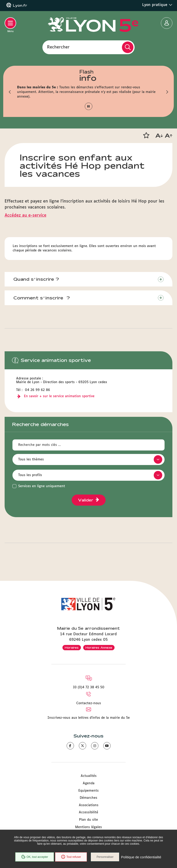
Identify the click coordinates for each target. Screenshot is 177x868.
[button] (9, 92)
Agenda (89, 783)
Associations (89, 805)
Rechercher (58, 47)
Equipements (88, 791)
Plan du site (88, 820)
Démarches (88, 798)
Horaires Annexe (99, 647)
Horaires (72, 647)
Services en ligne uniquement (42, 487)
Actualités (89, 776)
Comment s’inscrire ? (43, 298)
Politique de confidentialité (88, 860)
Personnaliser (128, 851)
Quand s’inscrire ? (38, 279)
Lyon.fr (20, 6)
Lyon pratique (157, 5)
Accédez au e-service (25, 215)
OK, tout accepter (55, 851)
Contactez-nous (89, 703)
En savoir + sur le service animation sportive (59, 397)
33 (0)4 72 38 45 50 (89, 687)
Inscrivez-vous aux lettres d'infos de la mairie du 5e (89, 718)
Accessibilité (88, 813)
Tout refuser (92, 851)
